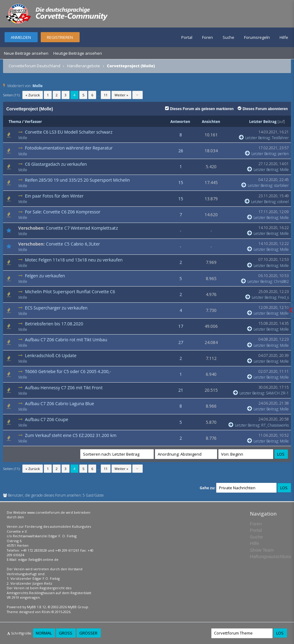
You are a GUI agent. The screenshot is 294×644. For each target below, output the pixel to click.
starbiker (281, 185)
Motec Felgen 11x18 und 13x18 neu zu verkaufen (74, 260)
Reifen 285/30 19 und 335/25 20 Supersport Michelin (77, 180)
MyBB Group (78, 607)
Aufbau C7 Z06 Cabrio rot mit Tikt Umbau (66, 340)
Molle (38, 86)
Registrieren (60, 37)
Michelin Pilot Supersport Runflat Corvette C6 (70, 292)
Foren (207, 37)
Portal (187, 37)
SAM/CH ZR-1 (277, 393)
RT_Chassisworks (275, 425)
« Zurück (33, 95)
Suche (228, 37)
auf (281, 122)
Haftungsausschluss (270, 556)
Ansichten (211, 122)
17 (181, 326)
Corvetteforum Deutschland (34, 66)
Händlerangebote (84, 66)
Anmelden (21, 37)
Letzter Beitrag (263, 122)
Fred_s (283, 297)
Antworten (180, 122)
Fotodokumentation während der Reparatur (69, 148)
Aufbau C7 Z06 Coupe (47, 419)
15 (181, 182)
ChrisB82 (281, 281)
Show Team (262, 550)
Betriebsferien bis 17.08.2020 (54, 324)
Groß (66, 633)
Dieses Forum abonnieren (263, 109)
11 (106, 95)
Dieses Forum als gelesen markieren (199, 109)
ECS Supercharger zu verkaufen (56, 308)
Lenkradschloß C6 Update (51, 355)
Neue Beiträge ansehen (26, 53)
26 (181, 151)
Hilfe (284, 37)
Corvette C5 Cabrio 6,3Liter (73, 244)
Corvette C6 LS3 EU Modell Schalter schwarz (69, 132)
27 (181, 342)
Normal (44, 633)
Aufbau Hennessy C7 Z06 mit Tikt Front (64, 388)
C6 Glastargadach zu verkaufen (56, 164)
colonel (283, 202)
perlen (283, 154)
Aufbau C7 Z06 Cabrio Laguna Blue (60, 403)
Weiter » (121, 95)
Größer (88, 633)
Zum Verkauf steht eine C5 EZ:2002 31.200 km (71, 435)
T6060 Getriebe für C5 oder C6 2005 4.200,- (68, 371)
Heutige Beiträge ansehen (78, 53)
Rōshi (46, 612)
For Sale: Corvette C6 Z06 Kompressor (63, 212)
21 (181, 390)
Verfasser (33, 122)
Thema (15, 122)
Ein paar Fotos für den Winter (54, 196)
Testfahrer (280, 138)
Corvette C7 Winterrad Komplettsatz (82, 228)
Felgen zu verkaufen (45, 276)
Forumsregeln (257, 37)
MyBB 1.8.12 (36, 607)
